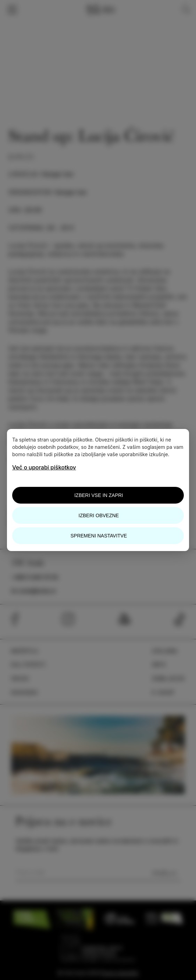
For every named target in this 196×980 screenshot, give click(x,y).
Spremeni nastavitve (99, 536)
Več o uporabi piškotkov (44, 467)
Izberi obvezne (99, 515)
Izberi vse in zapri (99, 495)
